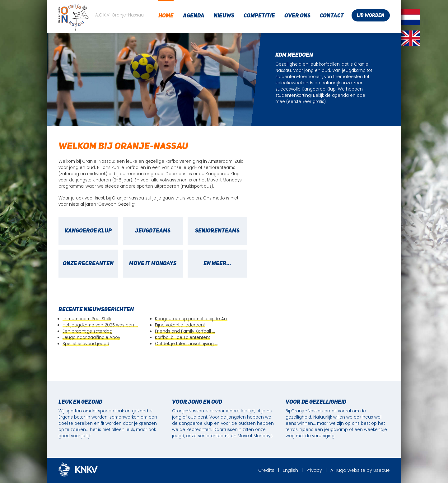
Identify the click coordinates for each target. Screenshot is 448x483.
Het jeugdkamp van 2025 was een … (100, 325)
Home (166, 16)
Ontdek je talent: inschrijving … (186, 344)
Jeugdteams (153, 231)
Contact (332, 16)
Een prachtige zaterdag (87, 331)
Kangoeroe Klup (88, 231)
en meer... (217, 264)
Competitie (259, 16)
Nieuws (224, 16)
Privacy (314, 470)
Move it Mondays (153, 264)
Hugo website (350, 470)
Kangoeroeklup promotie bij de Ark (191, 319)
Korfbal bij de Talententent (182, 338)
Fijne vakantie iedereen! (180, 325)
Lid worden (371, 16)
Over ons (297, 16)
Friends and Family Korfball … (185, 331)
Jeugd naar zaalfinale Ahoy (91, 338)
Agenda (194, 16)
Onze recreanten (88, 264)
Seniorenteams (217, 231)
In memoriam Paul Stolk (87, 319)
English (290, 470)
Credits (266, 470)
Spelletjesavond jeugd (86, 344)
